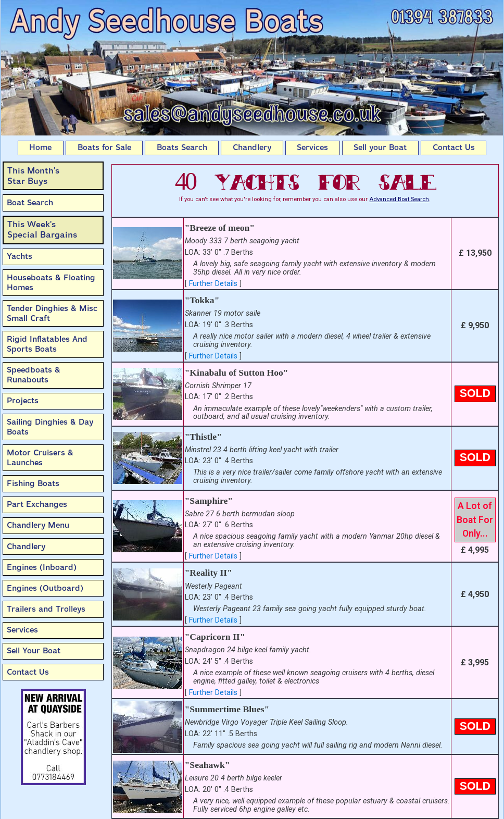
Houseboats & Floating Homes (51, 283)
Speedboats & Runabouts (34, 375)
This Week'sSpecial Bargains (42, 229)
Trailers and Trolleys (46, 609)
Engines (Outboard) (45, 588)
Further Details (213, 284)
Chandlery (252, 147)
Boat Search (30, 203)
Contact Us (454, 147)
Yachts (20, 256)
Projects (23, 401)
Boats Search (182, 147)
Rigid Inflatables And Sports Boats (47, 344)
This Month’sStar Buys (33, 176)
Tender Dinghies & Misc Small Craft (52, 313)
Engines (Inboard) (42, 567)
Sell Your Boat (34, 651)
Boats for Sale (104, 147)
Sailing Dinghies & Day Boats (50, 427)
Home (40, 147)
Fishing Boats (33, 483)
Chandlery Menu (38, 525)
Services (312, 147)
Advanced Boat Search (399, 199)
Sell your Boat (380, 147)
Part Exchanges (37, 504)
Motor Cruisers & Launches (40, 458)
